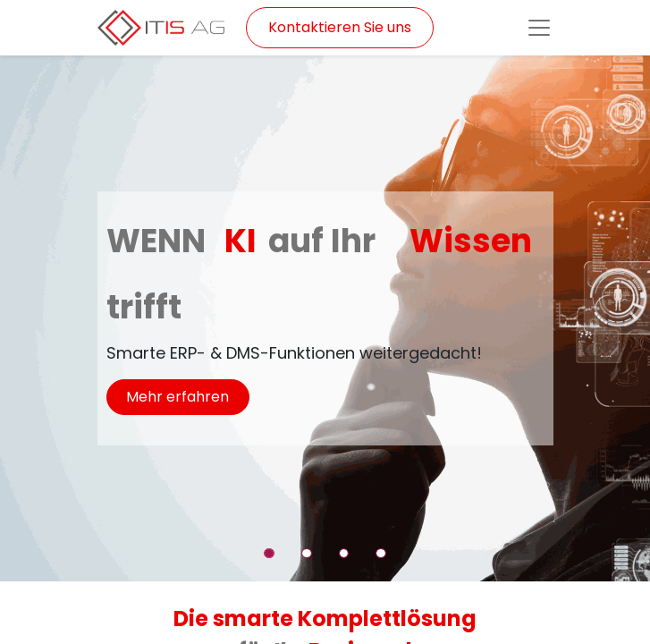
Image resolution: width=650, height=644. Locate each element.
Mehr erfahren (177, 397)
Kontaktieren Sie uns (340, 27)
